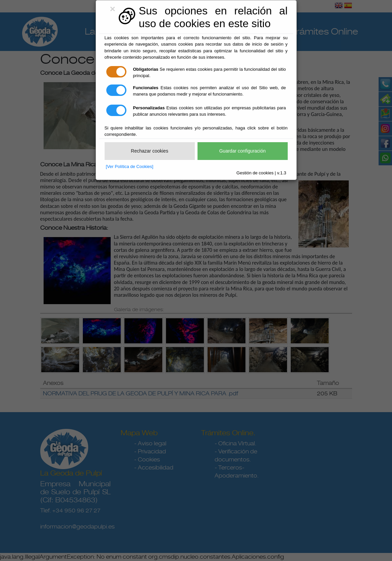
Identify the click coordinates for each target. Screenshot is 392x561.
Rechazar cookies (149, 151)
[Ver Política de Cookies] (130, 166)
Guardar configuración (243, 151)
